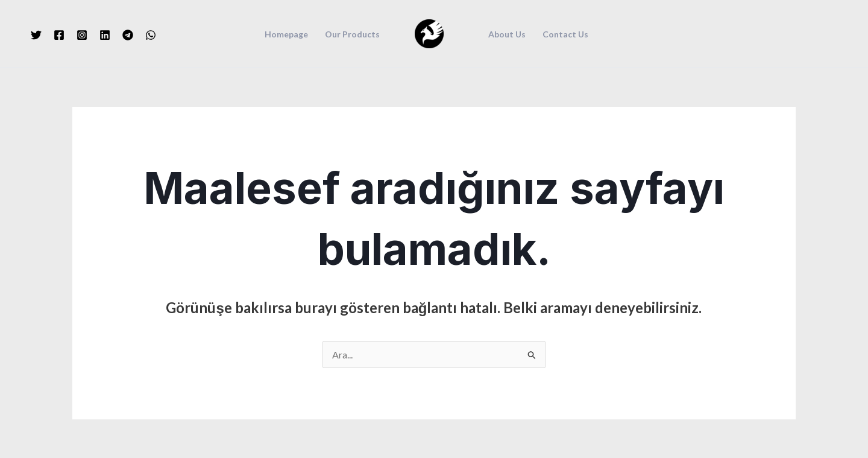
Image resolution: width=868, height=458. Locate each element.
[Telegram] (128, 35)
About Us (507, 34)
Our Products (352, 34)
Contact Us (565, 34)
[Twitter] (36, 35)
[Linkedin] (105, 35)
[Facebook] (59, 35)
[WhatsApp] (151, 35)
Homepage (286, 34)
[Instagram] (82, 35)
